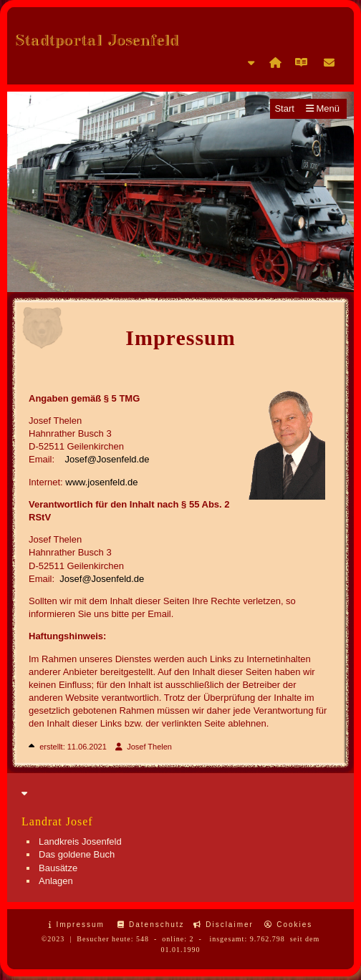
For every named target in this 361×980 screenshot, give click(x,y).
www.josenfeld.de (101, 482)
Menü (323, 108)
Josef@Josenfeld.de (107, 459)
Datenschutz (151, 925)
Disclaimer (223, 925)
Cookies (288, 925)
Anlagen (56, 881)
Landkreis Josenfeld (80, 841)
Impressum (77, 925)
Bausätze (58, 868)
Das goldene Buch (77, 854)
